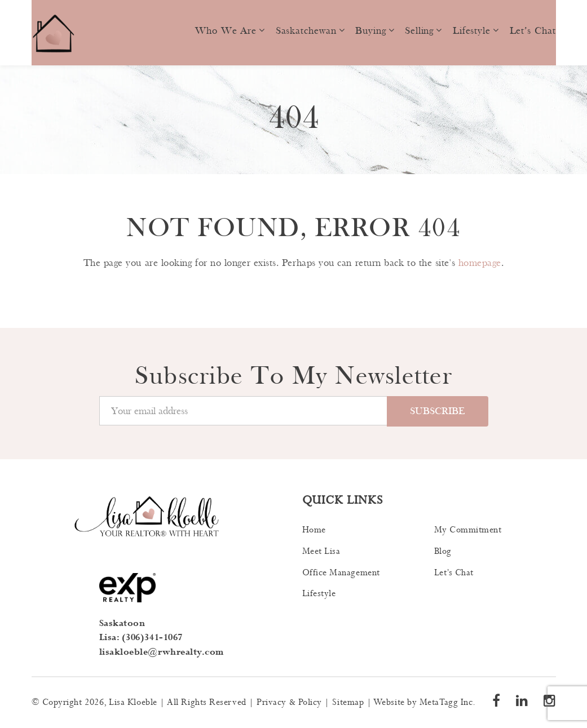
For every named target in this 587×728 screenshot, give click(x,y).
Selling (419, 31)
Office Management (341, 573)
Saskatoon (122, 623)
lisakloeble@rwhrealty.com (162, 652)
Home (314, 530)
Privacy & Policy (289, 702)
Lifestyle (472, 31)
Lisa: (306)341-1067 (141, 638)
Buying (370, 31)
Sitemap (348, 702)
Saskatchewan (306, 31)
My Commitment (468, 530)
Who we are (226, 31)
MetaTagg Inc (446, 702)
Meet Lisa (321, 551)
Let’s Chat (533, 31)
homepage (480, 263)
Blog (443, 551)
